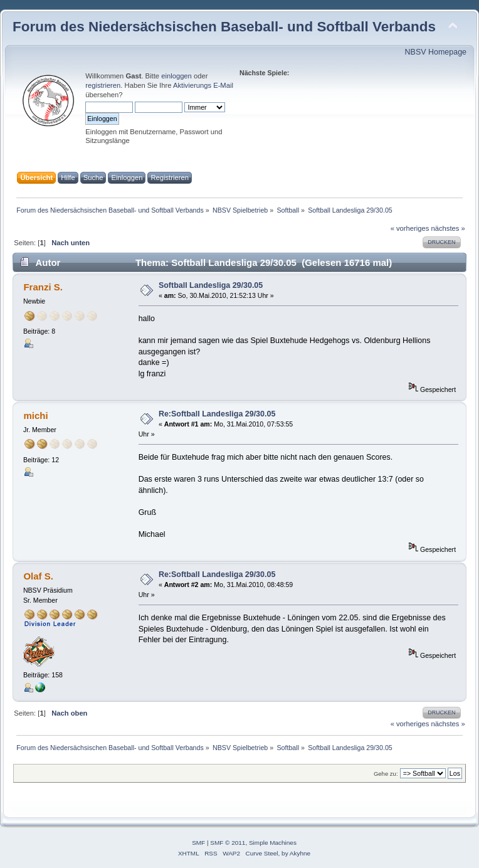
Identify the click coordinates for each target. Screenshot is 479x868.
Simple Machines (273, 843)
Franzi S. (43, 287)
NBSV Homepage (436, 52)
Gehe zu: (386, 774)
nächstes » (448, 228)
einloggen (176, 76)
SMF (198, 843)
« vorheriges (410, 228)
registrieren (103, 85)
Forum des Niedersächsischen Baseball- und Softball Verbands (224, 27)
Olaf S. (38, 576)
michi (35, 415)
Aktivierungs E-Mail (203, 85)
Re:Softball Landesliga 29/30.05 (217, 414)
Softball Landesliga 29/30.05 (211, 285)
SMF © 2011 (228, 843)
